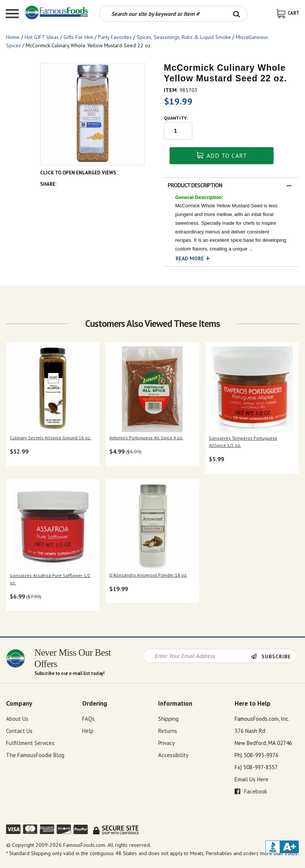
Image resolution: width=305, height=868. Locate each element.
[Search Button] (237, 14)
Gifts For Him (78, 37)
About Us (17, 719)
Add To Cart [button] (222, 156)
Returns (168, 731)
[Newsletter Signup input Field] (197, 656)
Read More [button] (190, 258)
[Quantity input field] (178, 131)
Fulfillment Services (30, 743)
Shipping (168, 719)
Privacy (167, 743)
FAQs (88, 719)
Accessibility (173, 755)
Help (88, 731)
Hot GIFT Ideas (42, 37)
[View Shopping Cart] (288, 13)
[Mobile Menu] (12, 15)
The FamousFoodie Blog (35, 755)
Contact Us (19, 731)
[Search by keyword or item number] (163, 14)
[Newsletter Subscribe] (274, 656)
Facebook (251, 791)
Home (13, 37)
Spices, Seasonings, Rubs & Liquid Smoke (184, 37)
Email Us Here (251, 779)
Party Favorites (115, 37)
